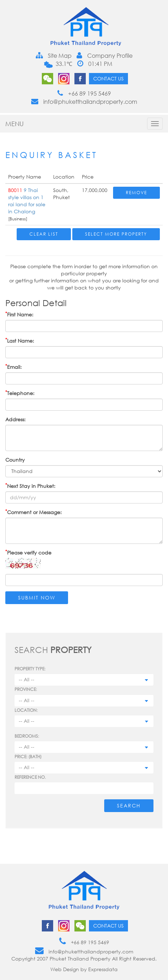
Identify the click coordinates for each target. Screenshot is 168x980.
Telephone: (20, 393)
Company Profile (105, 56)
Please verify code (28, 552)
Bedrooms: (27, 736)
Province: (26, 689)
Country (15, 460)
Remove (136, 193)
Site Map (54, 56)
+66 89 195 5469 (84, 94)
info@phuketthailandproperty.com (84, 102)
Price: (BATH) (28, 757)
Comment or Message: (33, 512)
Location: (26, 710)
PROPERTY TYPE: (30, 669)
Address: (15, 419)
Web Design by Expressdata (84, 969)
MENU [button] (15, 124)
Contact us (108, 78)
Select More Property (116, 234)
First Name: (19, 314)
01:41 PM (95, 64)
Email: (13, 367)
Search (129, 806)
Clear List (44, 234)
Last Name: (20, 340)
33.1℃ (63, 64)
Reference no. (30, 777)
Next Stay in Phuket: (30, 486)
